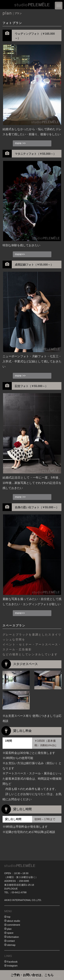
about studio (13, 921)
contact (11, 941)
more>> (20, 254)
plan (9, 929)
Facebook (12, 962)
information (13, 937)
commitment (13, 925)
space (10, 933)
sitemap (11, 945)
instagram (12, 966)
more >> (20, 143)
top (9, 917)
